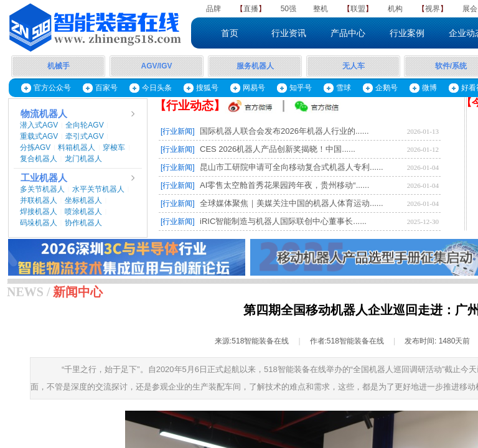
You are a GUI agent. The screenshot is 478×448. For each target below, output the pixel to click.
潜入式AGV (39, 125)
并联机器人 (39, 200)
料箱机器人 (77, 147)
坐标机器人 (83, 200)
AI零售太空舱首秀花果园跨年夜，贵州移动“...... (284, 185)
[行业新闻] (178, 131)
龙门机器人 (83, 159)
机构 (395, 9)
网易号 (254, 88)
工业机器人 (44, 178)
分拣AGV (35, 147)
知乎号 (301, 88)
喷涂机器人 (83, 212)
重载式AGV (39, 136)
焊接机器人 (39, 212)
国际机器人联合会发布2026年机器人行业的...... (284, 131)
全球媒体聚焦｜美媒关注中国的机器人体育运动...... (292, 203)
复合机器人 (39, 159)
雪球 (344, 88)
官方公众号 (52, 88)
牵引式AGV (84, 136)
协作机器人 (83, 223)
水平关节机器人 (98, 189)
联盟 (358, 9)
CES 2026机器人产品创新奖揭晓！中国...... (278, 149)
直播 (251, 9)
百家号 (106, 88)
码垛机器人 (39, 223)
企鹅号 (387, 88)
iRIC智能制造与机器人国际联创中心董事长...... (283, 221)
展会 (470, 9)
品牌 (213, 9)
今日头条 (157, 88)
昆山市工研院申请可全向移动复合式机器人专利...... (292, 167)
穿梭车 (114, 147)
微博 (429, 88)
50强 (288, 9)
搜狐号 (207, 88)
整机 (321, 9)
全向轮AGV (84, 125)
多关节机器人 (42, 189)
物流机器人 (44, 114)
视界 (433, 9)
